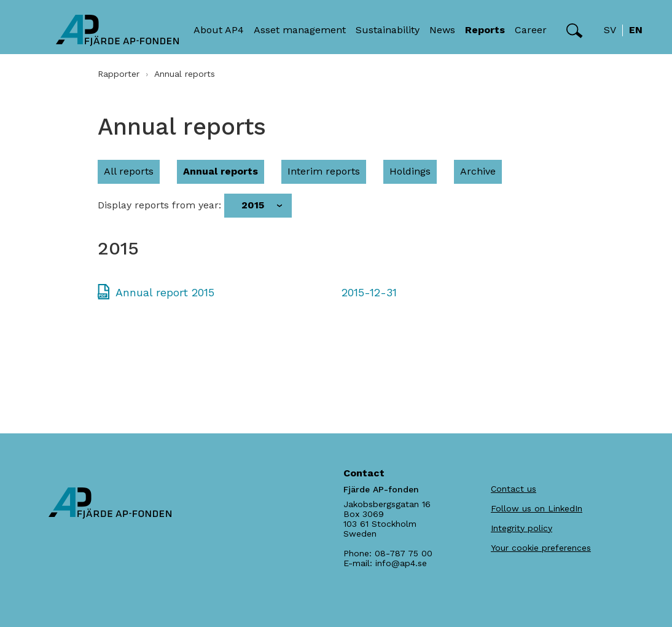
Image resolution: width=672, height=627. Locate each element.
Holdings (410, 171)
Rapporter (119, 74)
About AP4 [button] (219, 30)
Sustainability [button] (388, 30)
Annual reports (221, 171)
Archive (478, 171)
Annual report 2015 (165, 292)
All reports (129, 171)
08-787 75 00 (404, 553)
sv (610, 30)
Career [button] (531, 30)
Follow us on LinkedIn (537, 508)
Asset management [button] (300, 30)
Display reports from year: (159, 205)
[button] (575, 31)
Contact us (514, 489)
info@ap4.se (401, 563)
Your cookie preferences (541, 548)
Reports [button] (485, 30)
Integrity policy (522, 528)
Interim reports (324, 171)
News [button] (442, 30)
